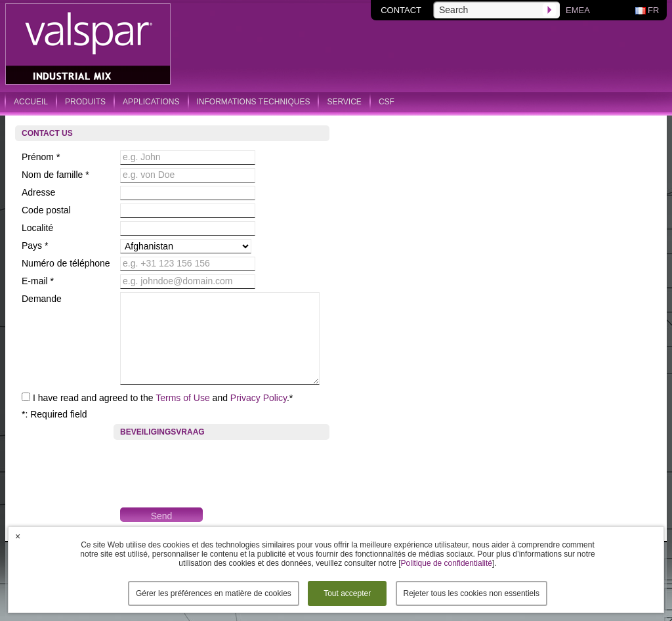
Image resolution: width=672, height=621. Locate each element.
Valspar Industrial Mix (89, 45)
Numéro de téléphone (66, 263)
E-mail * (38, 281)
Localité (37, 228)
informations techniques (254, 102)
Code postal (46, 210)
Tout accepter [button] (347, 593)
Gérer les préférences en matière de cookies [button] (214, 593)
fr (653, 10)
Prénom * (41, 157)
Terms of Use (182, 398)
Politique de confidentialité (447, 563)
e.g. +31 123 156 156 (166, 263)
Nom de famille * (55, 175)
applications (151, 102)
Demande (42, 299)
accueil (31, 102)
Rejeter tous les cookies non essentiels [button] (472, 593)
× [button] (18, 536)
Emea (578, 10)
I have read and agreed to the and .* (163, 398)
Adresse (38, 192)
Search (453, 10)
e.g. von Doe (149, 175)
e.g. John (142, 157)
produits (85, 102)
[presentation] (220, 469)
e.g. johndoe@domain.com (178, 281)
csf (387, 102)
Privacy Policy (259, 398)
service (344, 102)
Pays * (35, 246)
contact (401, 10)
